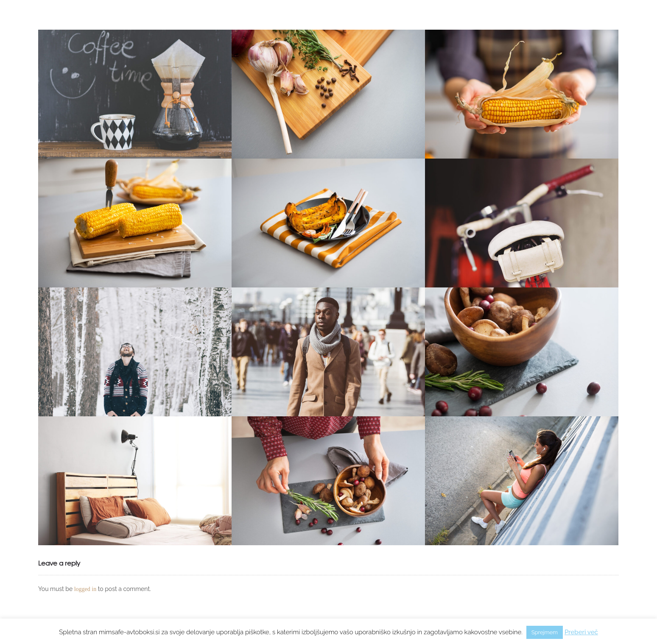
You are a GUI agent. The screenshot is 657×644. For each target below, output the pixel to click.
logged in (85, 589)
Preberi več (581, 632)
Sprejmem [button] (545, 632)
